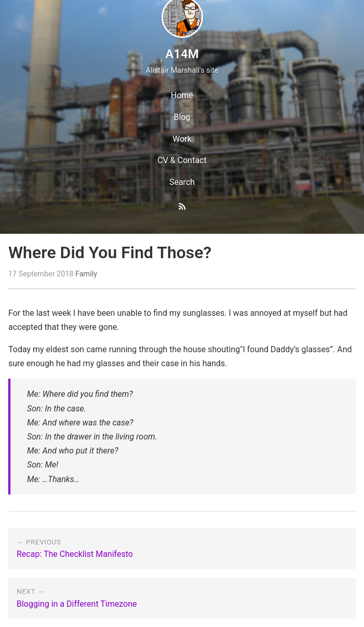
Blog (182, 117)
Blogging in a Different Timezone (77, 604)
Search (182, 182)
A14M (182, 54)
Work (182, 139)
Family (86, 274)
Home (182, 95)
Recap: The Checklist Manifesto (75, 554)
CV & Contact (182, 160)
